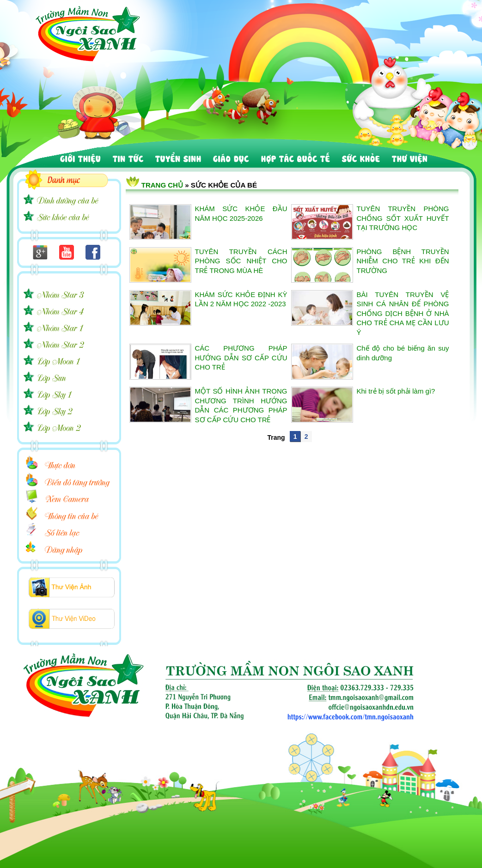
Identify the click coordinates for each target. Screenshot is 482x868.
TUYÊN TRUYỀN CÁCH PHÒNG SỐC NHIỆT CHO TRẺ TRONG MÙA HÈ (241, 261)
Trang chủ (162, 185)
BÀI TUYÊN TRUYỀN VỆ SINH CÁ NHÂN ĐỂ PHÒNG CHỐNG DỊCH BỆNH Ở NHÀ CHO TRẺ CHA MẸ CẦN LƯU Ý (403, 313)
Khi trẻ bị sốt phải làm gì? (396, 391)
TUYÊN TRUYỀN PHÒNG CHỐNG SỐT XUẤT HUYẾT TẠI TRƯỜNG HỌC (403, 218)
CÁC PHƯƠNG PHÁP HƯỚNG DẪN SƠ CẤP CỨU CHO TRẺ (241, 358)
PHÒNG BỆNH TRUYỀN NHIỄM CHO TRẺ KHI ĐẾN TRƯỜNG (403, 261)
